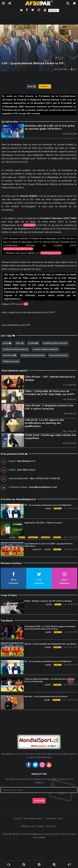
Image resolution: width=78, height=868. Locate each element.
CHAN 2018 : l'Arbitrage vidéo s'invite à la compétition (50, 437)
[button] (54, 10)
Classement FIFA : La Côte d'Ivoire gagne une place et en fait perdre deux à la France (50, 628)
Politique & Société (11, 361)
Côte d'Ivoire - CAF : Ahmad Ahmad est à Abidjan (50, 378)
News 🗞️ (32, 86)
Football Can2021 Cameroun (55, 343)
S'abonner (39, 801)
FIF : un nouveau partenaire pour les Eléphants (48, 505)
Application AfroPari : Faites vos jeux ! (43, 523)
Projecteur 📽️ (37, 549)
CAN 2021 (29, 225)
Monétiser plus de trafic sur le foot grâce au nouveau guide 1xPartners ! (50, 127)
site (26, 304)
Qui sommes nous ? (33, 818)
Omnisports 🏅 (33, 537)
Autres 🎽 (22, 537)
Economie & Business (58, 355)
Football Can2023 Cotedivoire (15, 349)
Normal (53, 10)
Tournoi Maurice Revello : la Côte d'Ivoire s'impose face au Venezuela (50, 680)
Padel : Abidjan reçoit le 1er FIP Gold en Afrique (48, 601)
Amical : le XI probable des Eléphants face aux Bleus (50, 644)
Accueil (17, 818)
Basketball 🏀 (46, 537)
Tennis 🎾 (58, 604)
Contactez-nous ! (54, 818)
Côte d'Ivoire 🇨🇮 (10, 355)
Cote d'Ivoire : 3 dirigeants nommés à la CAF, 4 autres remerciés (49, 407)
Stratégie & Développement (33, 355)
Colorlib (41, 837)
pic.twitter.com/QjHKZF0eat (18, 249)
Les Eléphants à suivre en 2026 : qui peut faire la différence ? (48, 545)
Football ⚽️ (45, 86)
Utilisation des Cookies (32, 826)
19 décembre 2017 (51, 253)
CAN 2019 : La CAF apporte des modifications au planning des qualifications (44, 423)
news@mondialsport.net (43, 487)
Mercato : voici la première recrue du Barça (46, 696)
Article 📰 (7, 343)
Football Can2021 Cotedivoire (45, 349)
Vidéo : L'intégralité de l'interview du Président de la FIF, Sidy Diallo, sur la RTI (50, 393)
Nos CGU (51, 826)
